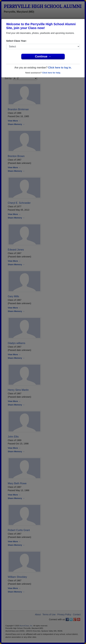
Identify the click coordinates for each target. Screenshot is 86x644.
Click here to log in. (60, 68)
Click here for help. (51, 73)
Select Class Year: (16, 41)
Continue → (43, 56)
